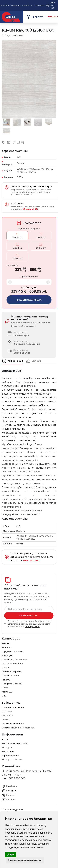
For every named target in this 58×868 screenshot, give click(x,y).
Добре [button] (11, 854)
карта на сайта (11, 756)
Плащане (7, 712)
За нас (5, 739)
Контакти (8, 751)
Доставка (7, 716)
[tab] (14, 361)
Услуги (6, 720)
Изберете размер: (29, 229)
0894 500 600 (51, 5)
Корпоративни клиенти (15, 743)
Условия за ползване (13, 724)
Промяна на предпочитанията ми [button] (25, 860)
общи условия (32, 627)
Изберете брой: (29, 276)
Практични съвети (13, 708)
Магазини (7, 748)
